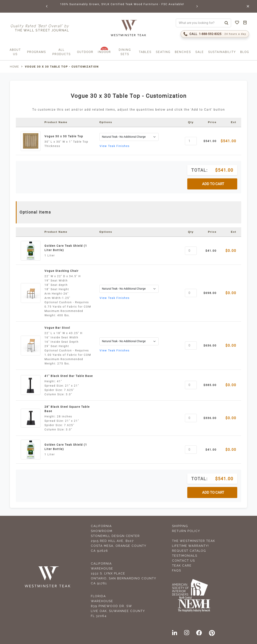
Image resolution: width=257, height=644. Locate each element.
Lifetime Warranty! (191, 546)
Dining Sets (125, 52)
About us (15, 52)
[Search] (226, 23)
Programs (37, 52)
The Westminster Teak (194, 541)
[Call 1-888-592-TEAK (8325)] (215, 34)
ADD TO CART (213, 184)
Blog (245, 52)
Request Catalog (189, 551)
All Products (62, 52)
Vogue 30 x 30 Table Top (64, 136)
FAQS (177, 571)
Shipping (180, 526)
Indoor (104, 52)
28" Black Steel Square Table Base (67, 409)
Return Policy (186, 531)
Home (15, 67)
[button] (47, 6)
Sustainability (222, 52)
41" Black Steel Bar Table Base (69, 376)
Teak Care (182, 566)
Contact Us (184, 561)
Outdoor (85, 52)
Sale (200, 52)
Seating (163, 52)
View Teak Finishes (115, 146)
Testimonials (185, 556)
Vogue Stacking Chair (62, 271)
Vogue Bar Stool (57, 328)
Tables (145, 52)
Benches (183, 52)
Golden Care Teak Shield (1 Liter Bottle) (66, 248)
